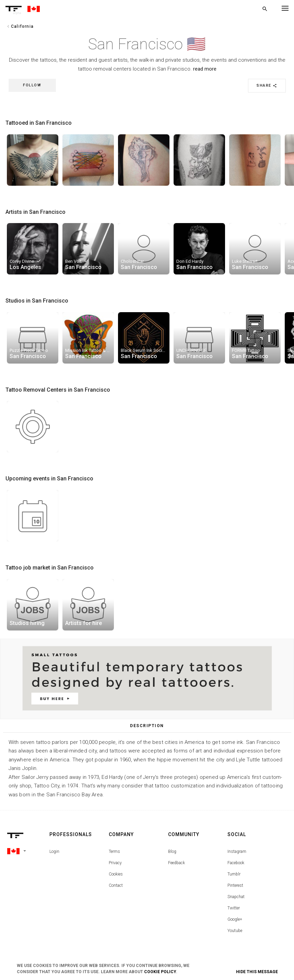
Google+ (235, 919)
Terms (114, 852)
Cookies (116, 874)
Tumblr (234, 874)
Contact (116, 885)
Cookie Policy (160, 972)
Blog (172, 852)
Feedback (177, 863)
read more (205, 69)
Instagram (237, 852)
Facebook (236, 863)
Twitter (234, 908)
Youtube (235, 931)
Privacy (115, 863)
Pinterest (235, 885)
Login (54, 852)
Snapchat (236, 897)
